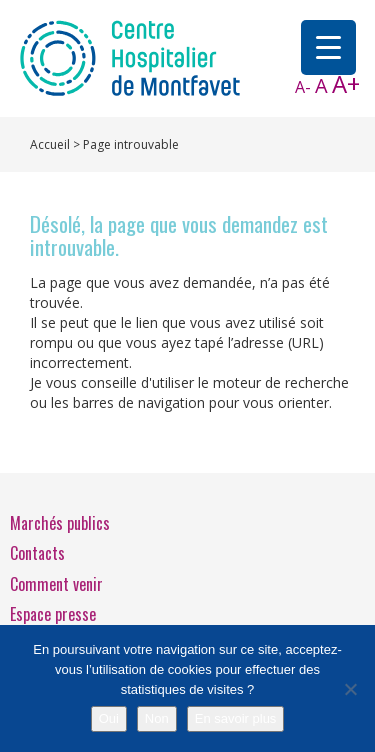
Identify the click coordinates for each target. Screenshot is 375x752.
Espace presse (53, 614)
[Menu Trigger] (328, 47)
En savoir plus (236, 718)
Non (157, 718)
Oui (109, 718)
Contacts (37, 553)
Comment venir (56, 584)
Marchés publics (60, 523)
